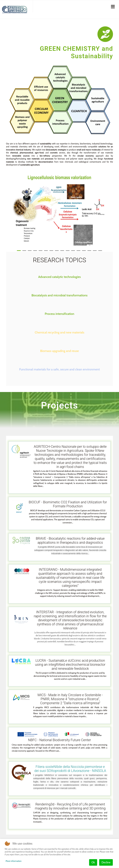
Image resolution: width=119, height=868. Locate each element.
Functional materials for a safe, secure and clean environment (59, 369)
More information (14, 861)
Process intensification (59, 314)
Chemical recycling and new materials (59, 332)
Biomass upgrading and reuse (59, 351)
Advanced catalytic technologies (60, 277)
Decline (106, 862)
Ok (93, 862)
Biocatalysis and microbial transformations (59, 295)
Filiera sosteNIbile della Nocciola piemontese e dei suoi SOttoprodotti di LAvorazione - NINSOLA (70, 769)
